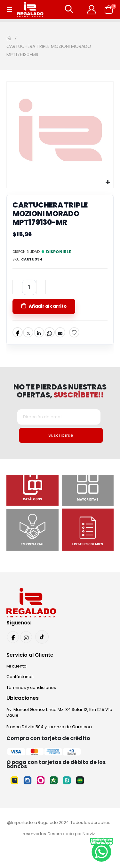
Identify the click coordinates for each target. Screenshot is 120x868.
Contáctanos (20, 677)
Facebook (18, 332)
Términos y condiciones (31, 687)
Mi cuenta (16, 666)
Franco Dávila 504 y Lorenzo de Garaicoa (49, 727)
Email (60, 332)
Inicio (9, 38)
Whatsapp (50, 332)
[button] (108, 182)
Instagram (26, 637)
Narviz (89, 834)
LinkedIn (39, 332)
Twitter (28, 332)
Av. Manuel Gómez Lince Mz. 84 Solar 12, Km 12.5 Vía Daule (59, 712)
